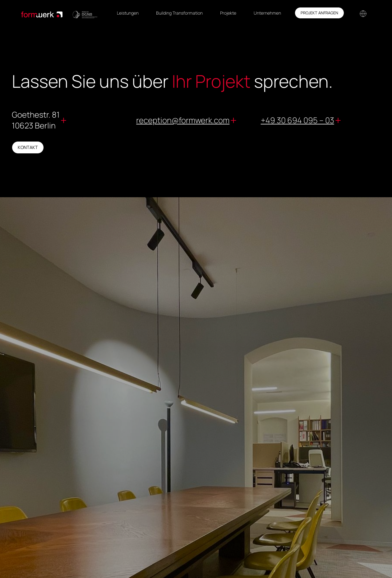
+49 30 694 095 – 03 (297, 120)
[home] (59, 13)
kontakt (28, 147)
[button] (362, 13)
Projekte (228, 13)
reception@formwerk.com (183, 120)
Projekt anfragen (319, 13)
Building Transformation (179, 13)
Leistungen (128, 13)
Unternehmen (267, 13)
